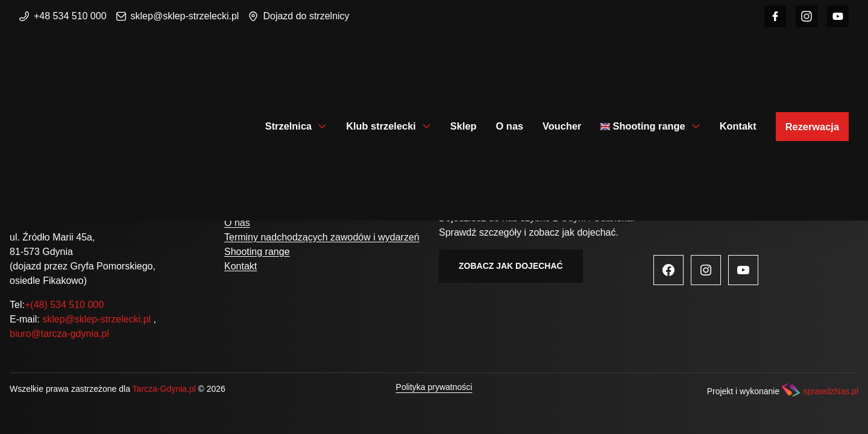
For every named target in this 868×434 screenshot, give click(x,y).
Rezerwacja (812, 127)
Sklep (464, 126)
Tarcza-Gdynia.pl (164, 389)
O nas (510, 126)
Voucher (562, 126)
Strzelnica (288, 126)
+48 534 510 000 (63, 16)
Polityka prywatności (434, 387)
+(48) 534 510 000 (64, 305)
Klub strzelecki (381, 126)
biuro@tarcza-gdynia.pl (59, 334)
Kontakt (738, 126)
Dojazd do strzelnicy (299, 16)
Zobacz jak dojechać (511, 266)
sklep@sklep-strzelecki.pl (178, 16)
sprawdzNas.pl (831, 391)
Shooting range (649, 126)
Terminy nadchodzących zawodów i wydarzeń (322, 237)
